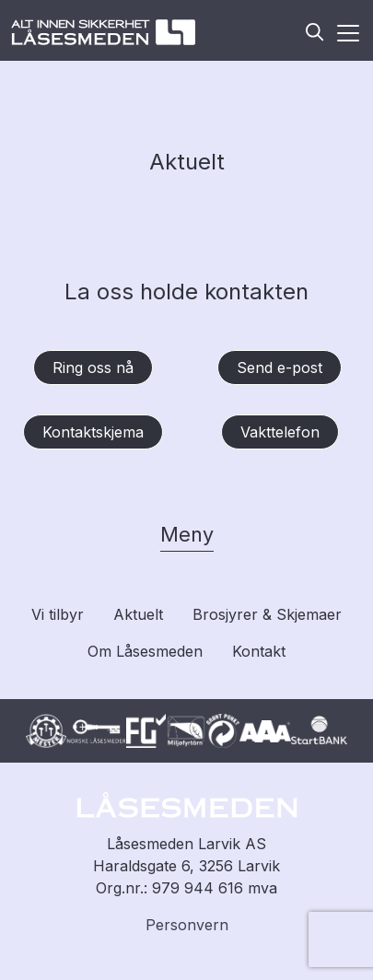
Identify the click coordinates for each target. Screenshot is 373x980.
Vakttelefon (280, 432)
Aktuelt (138, 614)
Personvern (187, 925)
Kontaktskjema (93, 432)
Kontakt (259, 651)
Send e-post (280, 367)
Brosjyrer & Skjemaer (267, 614)
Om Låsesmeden (145, 651)
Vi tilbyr (58, 614)
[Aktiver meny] (343, 33)
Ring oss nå (93, 367)
